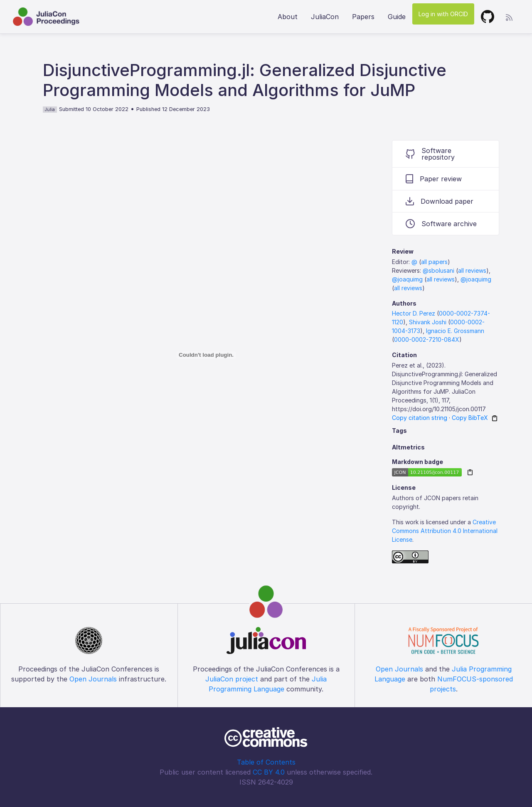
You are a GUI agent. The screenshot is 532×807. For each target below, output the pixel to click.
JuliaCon (325, 17)
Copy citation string (420, 418)
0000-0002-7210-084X (427, 339)
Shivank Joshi (428, 322)
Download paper (440, 201)
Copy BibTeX (470, 418)
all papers (434, 262)
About (288, 17)
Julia (50, 109)
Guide (397, 17)
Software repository (430, 154)
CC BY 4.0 (269, 772)
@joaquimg (407, 279)
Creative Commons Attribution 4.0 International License (445, 531)
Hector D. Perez (414, 313)
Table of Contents (266, 762)
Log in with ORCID (443, 14)
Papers (363, 17)
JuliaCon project (232, 679)
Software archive (441, 224)
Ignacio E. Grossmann (455, 331)
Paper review (434, 179)
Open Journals (93, 679)
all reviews (472, 270)
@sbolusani (438, 270)
